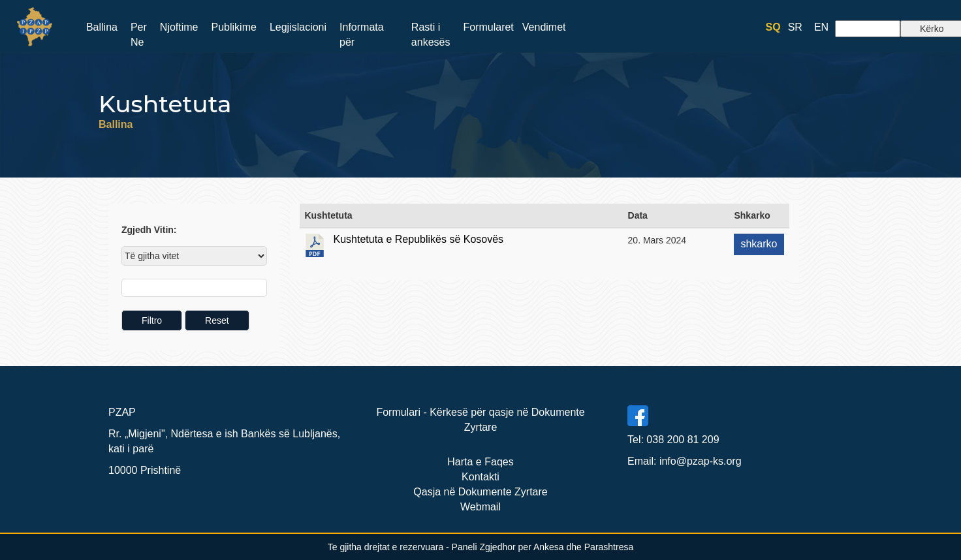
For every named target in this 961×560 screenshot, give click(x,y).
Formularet (488, 27)
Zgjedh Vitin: (149, 230)
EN (821, 27)
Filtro (152, 320)
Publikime (234, 27)
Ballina (102, 27)
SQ (773, 27)
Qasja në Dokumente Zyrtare (480, 492)
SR (795, 27)
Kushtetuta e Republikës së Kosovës (419, 239)
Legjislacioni (298, 27)
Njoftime (179, 27)
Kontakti (480, 477)
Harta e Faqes (480, 462)
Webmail (480, 507)
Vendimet (544, 27)
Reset (217, 320)
